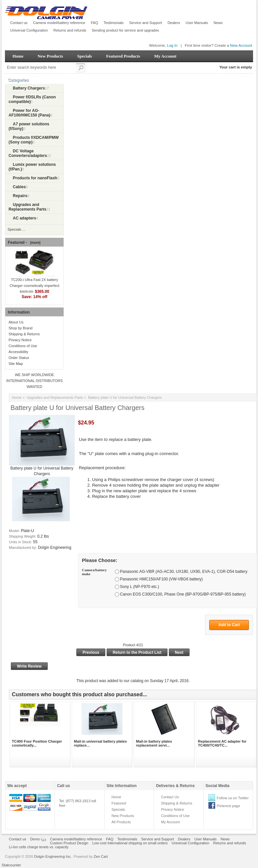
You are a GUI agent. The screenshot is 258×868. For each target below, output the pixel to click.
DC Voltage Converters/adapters (28, 153)
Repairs (20, 196)
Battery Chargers (29, 88)
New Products (50, 56)
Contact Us (170, 797)
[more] (34, 243)
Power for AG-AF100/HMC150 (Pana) (29, 113)
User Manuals (197, 23)
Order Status (19, 358)
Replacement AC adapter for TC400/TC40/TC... (222, 743)
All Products (121, 822)
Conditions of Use (23, 346)
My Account (166, 56)
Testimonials (114, 23)
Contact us (19, 23)
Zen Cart (101, 856)
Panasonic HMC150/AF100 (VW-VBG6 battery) (161, 579)
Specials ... (16, 229)
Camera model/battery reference (59, 23)
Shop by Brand (21, 328)
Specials (85, 56)
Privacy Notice (20, 340)
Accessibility (18, 352)
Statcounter (11, 865)
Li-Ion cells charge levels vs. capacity (39, 847)
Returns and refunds (70, 30)
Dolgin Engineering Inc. (53, 856)
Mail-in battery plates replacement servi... (154, 743)
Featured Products (123, 56)
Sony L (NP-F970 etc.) (139, 587)
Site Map (16, 364)
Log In (172, 45)
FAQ (94, 23)
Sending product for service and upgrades (125, 30)
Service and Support (146, 23)
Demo (38, 839)
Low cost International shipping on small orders (130, 843)
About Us (16, 322)
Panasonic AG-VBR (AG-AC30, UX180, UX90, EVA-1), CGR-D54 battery (183, 572)
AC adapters (25, 218)
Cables (19, 187)
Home (18, 56)
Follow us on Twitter (233, 798)
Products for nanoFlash (35, 178)
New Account (241, 45)
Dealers (174, 23)
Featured (119, 803)
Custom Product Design (69, 843)
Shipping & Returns (24, 334)
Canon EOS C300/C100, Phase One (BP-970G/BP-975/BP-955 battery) (183, 594)
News (218, 23)
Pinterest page (229, 806)
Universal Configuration (29, 30)
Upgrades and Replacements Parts (55, 397)
